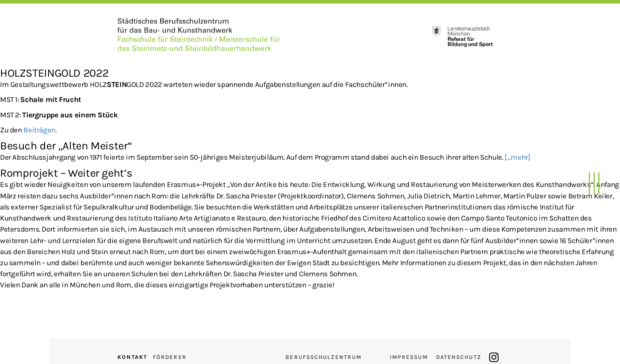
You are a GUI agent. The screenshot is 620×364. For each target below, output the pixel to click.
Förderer (170, 357)
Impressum (409, 357)
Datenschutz (459, 357)
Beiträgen (39, 130)
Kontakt (132, 357)
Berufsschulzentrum (324, 357)
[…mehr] (517, 157)
